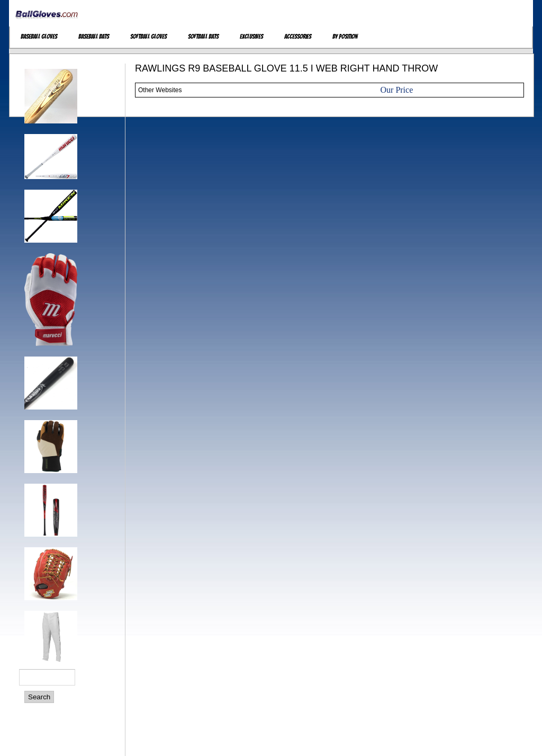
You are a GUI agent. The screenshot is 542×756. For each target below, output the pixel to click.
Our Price (397, 90)
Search (39, 697)
